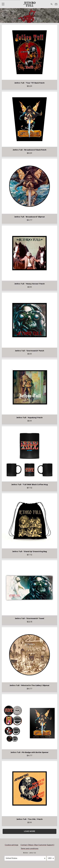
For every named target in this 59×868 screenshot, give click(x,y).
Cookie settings (12, 845)
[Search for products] (52, 4)
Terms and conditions (29, 849)
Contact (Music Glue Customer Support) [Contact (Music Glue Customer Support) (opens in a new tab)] (37, 845)
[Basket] (56, 4)
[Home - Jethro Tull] (29, 4)
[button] (3, 4)
